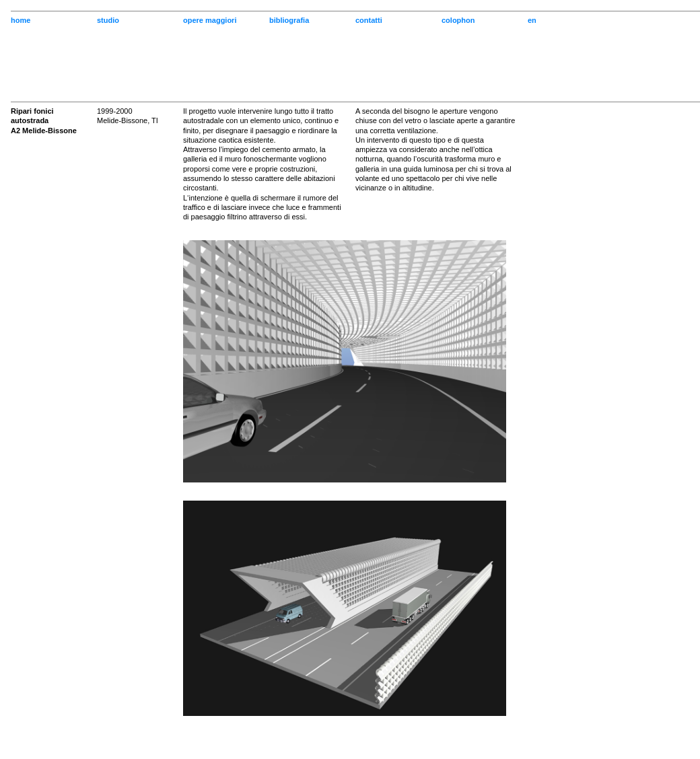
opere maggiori (210, 20)
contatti (369, 20)
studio (108, 20)
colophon (458, 20)
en (532, 20)
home (21, 20)
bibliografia (289, 20)
